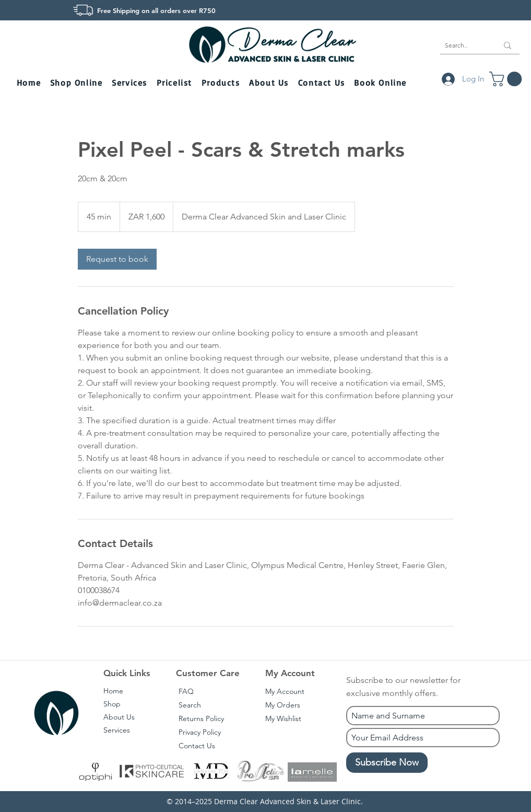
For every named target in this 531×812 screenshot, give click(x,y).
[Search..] (463, 45)
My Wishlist (283, 718)
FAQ (186, 691)
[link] (117, 259)
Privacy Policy (200, 732)
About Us (119, 717)
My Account (285, 691)
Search (190, 705)
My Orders (283, 705)
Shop (112, 704)
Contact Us (197, 746)
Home (113, 691)
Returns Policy (201, 718)
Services (117, 730)
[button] (77, 83)
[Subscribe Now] (387, 763)
